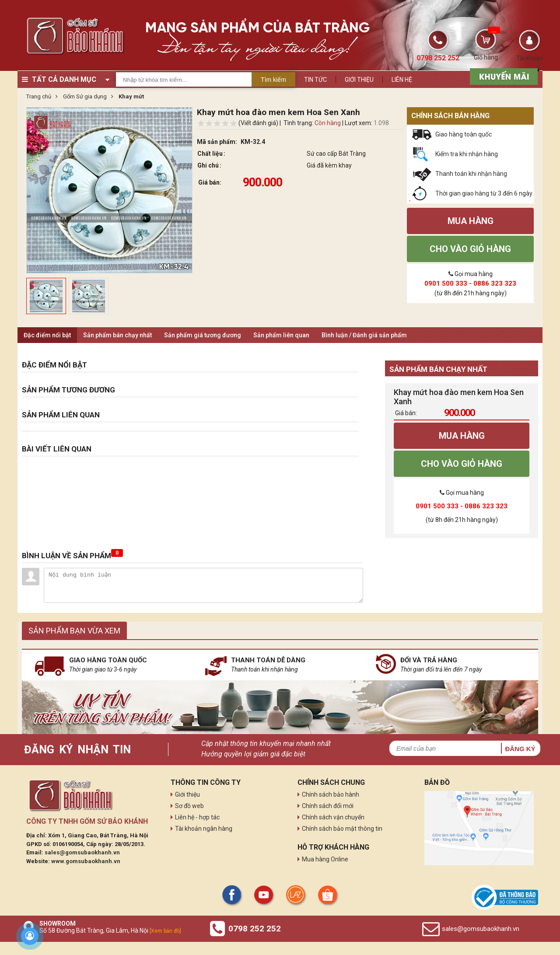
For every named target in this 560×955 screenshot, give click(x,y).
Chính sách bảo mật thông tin (342, 829)
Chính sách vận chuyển (333, 817)
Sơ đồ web (189, 806)
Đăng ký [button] (520, 749)
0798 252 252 (255, 929)
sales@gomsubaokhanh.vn (82, 852)
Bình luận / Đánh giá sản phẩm (364, 335)
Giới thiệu (359, 80)
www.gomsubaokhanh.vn (86, 861)
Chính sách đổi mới (328, 806)
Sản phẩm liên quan (281, 335)
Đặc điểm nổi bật (47, 335)
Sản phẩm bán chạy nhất (117, 335)
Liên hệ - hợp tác (197, 817)
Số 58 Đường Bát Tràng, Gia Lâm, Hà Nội (110, 931)
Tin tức (315, 80)
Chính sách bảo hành (331, 794)
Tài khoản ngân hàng (204, 829)
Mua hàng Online (325, 859)
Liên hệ (402, 80)
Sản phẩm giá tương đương (203, 335)
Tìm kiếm (273, 80)
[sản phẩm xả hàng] (502, 76)
